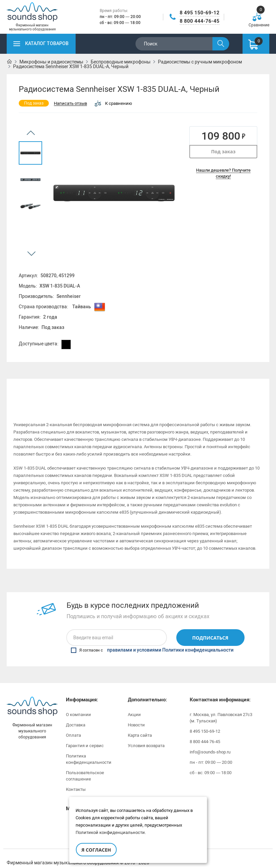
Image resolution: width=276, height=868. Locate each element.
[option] (30, 153)
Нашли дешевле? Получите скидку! (223, 173)
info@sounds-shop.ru (210, 743)
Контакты (76, 780)
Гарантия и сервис (85, 737)
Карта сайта (140, 726)
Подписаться (210, 629)
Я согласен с (152, 641)
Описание (40, 389)
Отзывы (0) (237, 389)
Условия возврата (146, 737)
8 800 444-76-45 (200, 21)
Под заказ (223, 151)
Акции (134, 706)
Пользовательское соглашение (85, 767)
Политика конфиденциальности (89, 750)
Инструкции (171, 389)
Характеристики (105, 389)
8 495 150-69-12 (200, 13)
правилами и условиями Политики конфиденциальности (170, 641)
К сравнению (113, 103)
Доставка (76, 716)
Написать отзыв (70, 104)
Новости (136, 716)
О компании (78, 706)
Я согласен (96, 850)
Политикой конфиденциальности (110, 832)
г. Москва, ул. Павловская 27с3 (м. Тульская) (221, 709)
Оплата (73, 726)
